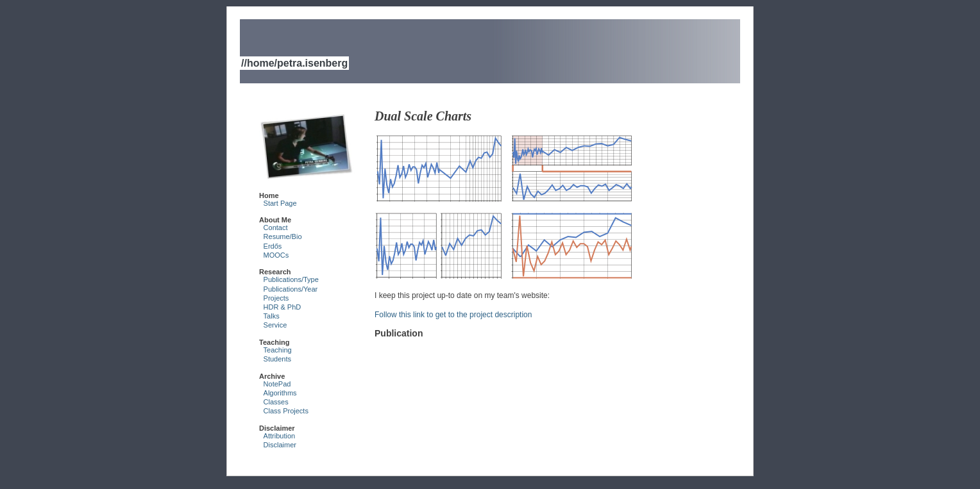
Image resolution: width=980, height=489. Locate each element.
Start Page (280, 203)
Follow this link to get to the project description (453, 315)
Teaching (278, 350)
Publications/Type (291, 279)
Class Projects (286, 411)
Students (277, 359)
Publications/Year (291, 289)
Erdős (273, 246)
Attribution (280, 436)
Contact (276, 228)
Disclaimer (280, 445)
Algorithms (280, 393)
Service (275, 325)
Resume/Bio (283, 236)
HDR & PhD (283, 307)
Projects (276, 298)
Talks (272, 316)
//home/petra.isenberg (294, 63)
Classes (276, 402)
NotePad (277, 384)
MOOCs (276, 255)
